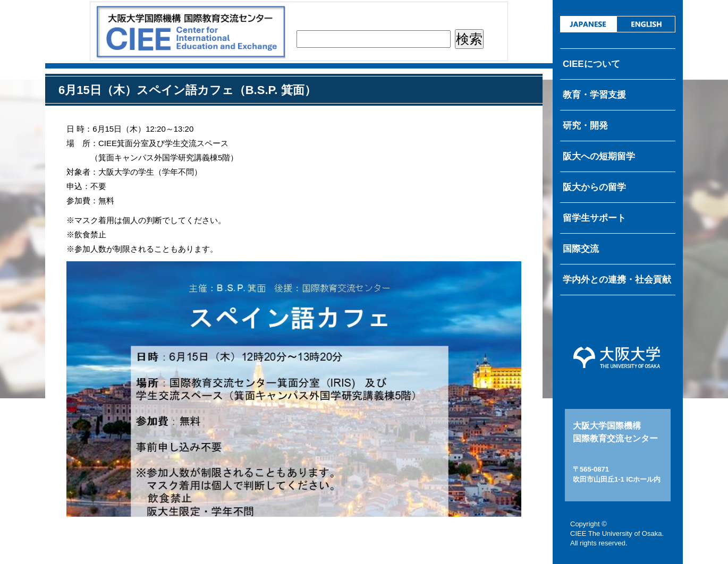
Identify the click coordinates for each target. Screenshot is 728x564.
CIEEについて (591, 64)
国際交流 (581, 249)
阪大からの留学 (594, 187)
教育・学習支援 (594, 95)
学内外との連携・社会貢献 (617, 280)
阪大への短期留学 (599, 156)
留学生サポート (594, 218)
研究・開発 (585, 126)
